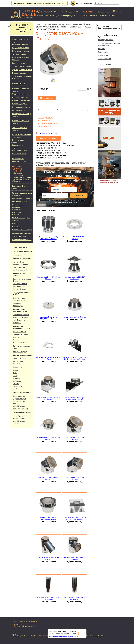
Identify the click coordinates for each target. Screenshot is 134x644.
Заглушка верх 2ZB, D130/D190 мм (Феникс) (75, 238)
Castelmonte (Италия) (21, 315)
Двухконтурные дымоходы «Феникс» (52, 27)
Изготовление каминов (22, 240)
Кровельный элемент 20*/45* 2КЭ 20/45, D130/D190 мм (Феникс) (75, 358)
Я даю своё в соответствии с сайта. (62, 201)
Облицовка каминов (21, 114)
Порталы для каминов (22, 135)
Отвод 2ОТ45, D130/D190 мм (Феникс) (48, 478)
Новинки (16, 227)
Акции (56, 15)
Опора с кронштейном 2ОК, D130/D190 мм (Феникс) (75, 398)
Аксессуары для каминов (19, 213)
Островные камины (20, 44)
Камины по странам (21, 121)
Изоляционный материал (19, 206)
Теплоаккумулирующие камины (22, 77)
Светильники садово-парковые (21, 219)
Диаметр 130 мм (77, 27)
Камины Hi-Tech (19, 84)
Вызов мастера (45, 126)
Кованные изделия (20, 201)
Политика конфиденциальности (25, 626)
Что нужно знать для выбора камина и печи (109, 44)
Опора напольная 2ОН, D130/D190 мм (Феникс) (48, 398)
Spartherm (17, 381)
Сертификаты (103, 52)
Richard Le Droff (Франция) (19, 402)
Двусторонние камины (22, 66)
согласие (60, 200)
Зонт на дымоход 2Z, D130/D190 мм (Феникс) (75, 278)
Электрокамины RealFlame (19, 362)
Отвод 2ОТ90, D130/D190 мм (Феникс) (75, 478)
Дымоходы (17, 166)
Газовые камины (19, 73)
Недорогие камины (20, 94)
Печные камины (19, 154)
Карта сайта (18, 624)
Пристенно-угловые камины (20, 59)
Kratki (15, 373)
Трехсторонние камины (22, 70)
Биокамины (17, 198)
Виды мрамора (19, 110)
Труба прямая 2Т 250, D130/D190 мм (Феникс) (75, 599)
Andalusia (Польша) (20, 409)
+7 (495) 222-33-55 (70, 12)
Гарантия (103, 15)
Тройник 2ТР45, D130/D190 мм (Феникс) (48, 559)
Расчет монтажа (45, 120)
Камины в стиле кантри (22, 230)
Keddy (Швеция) (19, 298)
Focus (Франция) (19, 267)
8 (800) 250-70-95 (49, 12)
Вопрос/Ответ (103, 55)
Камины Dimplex (19, 359)
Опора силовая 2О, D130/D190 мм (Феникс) (48, 438)
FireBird (16, 384)
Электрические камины (22, 193)
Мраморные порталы (21, 107)
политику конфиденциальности (61, 636)
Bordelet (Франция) (20, 265)
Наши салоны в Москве (95, 636)
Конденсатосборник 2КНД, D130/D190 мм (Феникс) (48, 318)
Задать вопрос (106, 64)
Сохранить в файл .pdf (48, 133)
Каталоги (101, 49)
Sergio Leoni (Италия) (21, 317)
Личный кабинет (104, 59)
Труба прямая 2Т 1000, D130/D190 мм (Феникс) (48, 599)
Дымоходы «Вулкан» (22, 177)
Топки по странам (20, 128)
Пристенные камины (21, 51)
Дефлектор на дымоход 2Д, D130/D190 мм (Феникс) (48, 238)
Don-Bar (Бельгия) (20, 270)
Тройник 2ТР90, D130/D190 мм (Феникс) (75, 559)
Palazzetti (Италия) (20, 286)
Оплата (84, 15)
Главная (39, 24)
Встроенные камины (21, 63)
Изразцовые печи (20, 150)
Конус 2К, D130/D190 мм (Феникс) (75, 317)
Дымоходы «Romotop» (18, 174)
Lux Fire (16, 389)
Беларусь (16, 337)
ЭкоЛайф (16, 378)
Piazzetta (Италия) (20, 289)
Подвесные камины (20, 48)
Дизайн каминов (19, 236)
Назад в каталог (48, 138)
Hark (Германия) (19, 301)
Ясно (82, 634)
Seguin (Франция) (20, 399)
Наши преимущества (70, 15)
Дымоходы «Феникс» (18, 170)
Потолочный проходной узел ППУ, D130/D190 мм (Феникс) (75, 518)
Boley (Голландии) (20, 352)
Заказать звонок (104, 12)
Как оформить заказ (106, 40)
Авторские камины (20, 97)
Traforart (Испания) (20, 262)
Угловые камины (19, 54)
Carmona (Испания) (20, 335)
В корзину (48, 98)
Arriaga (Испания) (20, 332)
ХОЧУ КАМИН (88, 12)
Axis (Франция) (19, 418)
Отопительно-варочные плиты (19, 160)
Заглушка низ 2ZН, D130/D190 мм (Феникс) (48, 278)
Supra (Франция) (19, 396)
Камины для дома (52, 24)
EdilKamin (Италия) (20, 284)
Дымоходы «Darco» (22, 180)
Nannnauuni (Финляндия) (18, 305)
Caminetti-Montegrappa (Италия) (22, 280)
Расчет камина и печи (47, 123)
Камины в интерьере (21, 100)
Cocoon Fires (18, 386)
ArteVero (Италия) (20, 343)
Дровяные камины (20, 39)
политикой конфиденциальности (70, 201)
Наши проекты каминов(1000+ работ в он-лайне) (20, 28)
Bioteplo (16, 370)
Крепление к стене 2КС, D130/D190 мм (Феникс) (48, 358)
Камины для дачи (20, 104)
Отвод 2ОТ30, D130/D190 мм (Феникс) (75, 438)
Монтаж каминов (44, 15)
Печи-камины (18, 140)
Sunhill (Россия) (19, 406)
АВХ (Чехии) (17, 323)
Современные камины (22, 233)
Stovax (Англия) (19, 255)
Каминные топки (19, 89)
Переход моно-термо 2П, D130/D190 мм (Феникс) (48, 518)
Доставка (93, 15)
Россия (15, 340)
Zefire (15, 376)
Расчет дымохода (46, 118)
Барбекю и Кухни (19, 186)
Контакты (113, 15)
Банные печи (18, 145)
